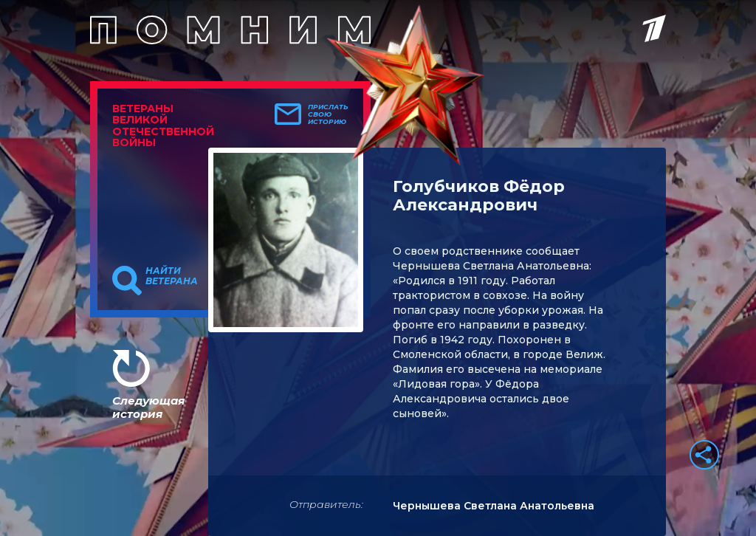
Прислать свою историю (328, 114)
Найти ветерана (172, 276)
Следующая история (148, 407)
